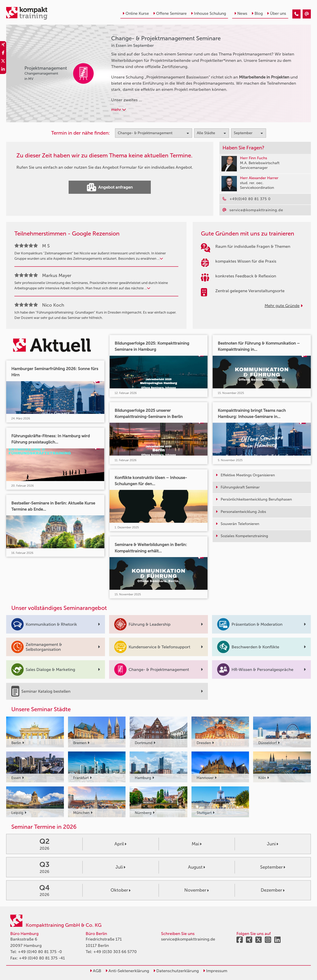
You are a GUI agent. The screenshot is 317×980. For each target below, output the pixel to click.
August (197, 867)
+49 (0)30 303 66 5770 (115, 952)
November (197, 890)
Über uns (277, 13)
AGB (96, 971)
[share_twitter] (3, 62)
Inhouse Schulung (208, 13)
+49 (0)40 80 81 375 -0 (40, 952)
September (273, 867)
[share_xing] (3, 45)
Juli (120, 867)
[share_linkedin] (3, 70)
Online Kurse (136, 13)
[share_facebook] (3, 53)
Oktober (120, 890)
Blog (257, 13)
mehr (119, 110)
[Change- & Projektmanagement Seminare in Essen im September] (296, 14)
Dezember (273, 890)
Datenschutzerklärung (176, 971)
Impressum (215, 971)
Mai (197, 844)
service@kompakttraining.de (188, 939)
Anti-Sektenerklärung (127, 971)
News (241, 13)
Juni (273, 844)
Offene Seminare (170, 13)
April (120, 844)
